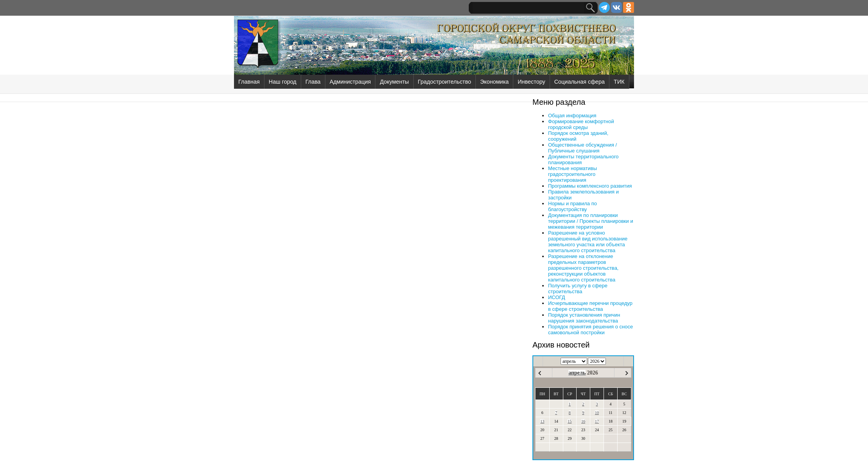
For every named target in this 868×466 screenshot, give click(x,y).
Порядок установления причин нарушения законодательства (584, 318)
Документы (394, 82)
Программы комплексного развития (590, 186)
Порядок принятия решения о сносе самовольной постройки (590, 330)
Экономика (494, 82)
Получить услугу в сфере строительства (578, 289)
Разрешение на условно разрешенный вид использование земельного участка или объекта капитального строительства (588, 242)
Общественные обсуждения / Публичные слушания (582, 148)
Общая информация (572, 116)
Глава (313, 82)
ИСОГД (557, 297)
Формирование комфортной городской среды (581, 124)
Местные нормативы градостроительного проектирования (572, 174)
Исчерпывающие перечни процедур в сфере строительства (590, 306)
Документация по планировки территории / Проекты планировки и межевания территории (591, 221)
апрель (577, 373)
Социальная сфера (580, 82)
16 (583, 421)
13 (542, 421)
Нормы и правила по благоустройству (572, 206)
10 (597, 413)
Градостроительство (445, 82)
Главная (249, 82)
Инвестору (531, 82)
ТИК (619, 82)
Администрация (350, 82)
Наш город (283, 82)
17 (597, 421)
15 (570, 421)
